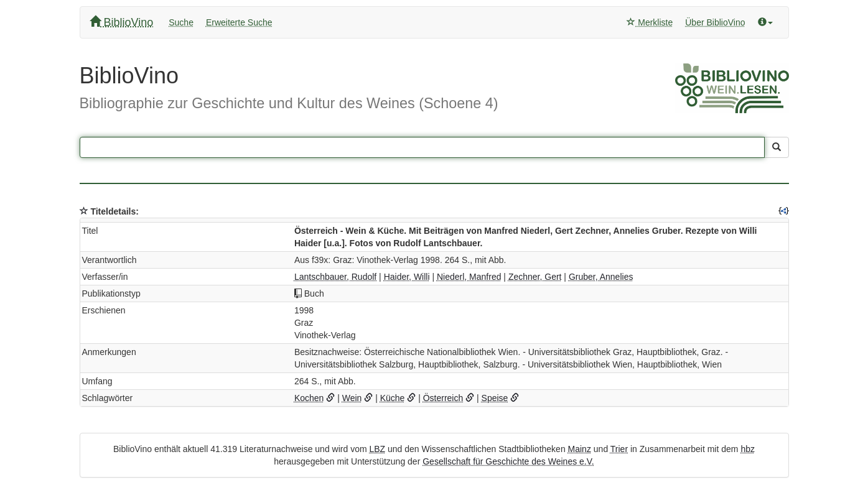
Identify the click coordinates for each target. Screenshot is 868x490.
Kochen (309, 398)
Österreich (443, 398)
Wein (352, 398)
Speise (495, 398)
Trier (619, 449)
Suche (181, 22)
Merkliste (650, 22)
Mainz (580, 449)
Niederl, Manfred (469, 277)
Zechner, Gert (535, 277)
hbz (748, 449)
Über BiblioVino (715, 22)
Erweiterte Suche (239, 22)
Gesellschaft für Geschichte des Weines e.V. (508, 461)
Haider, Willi (407, 277)
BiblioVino (122, 22)
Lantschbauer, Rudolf (335, 277)
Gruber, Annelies (601, 277)
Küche (393, 398)
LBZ (377, 449)
